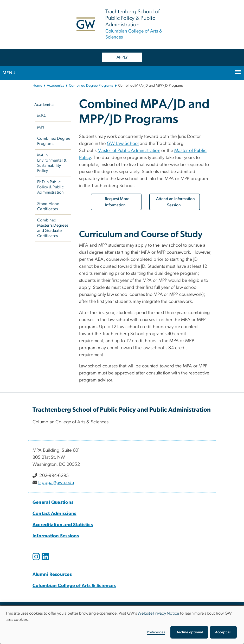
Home (37, 86)
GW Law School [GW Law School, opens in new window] (123, 144)
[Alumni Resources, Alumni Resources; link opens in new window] (52, 575)
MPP (41, 127)
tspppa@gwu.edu (56, 483)
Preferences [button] (156, 632)
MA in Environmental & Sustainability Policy (52, 163)
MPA (41, 116)
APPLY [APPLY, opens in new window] (122, 57)
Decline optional (189, 632)
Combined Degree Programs (91, 86)
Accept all (223, 632)
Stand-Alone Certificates (48, 206)
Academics (56, 86)
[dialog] (122, 625)
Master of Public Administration (129, 151)
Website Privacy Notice (158, 613)
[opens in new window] (37, 560)
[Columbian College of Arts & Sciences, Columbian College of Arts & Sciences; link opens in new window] (74, 586)
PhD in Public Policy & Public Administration (50, 187)
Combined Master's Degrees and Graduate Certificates (53, 228)
